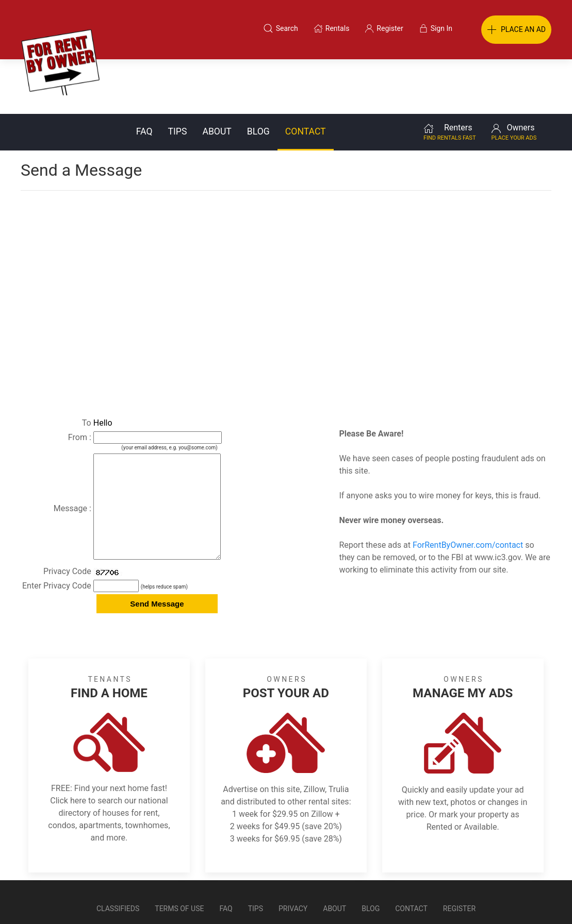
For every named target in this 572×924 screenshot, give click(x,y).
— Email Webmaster (532, 900)
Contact (306, 77)
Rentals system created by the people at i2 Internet (417, 900)
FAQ (144, 77)
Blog (258, 77)
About (217, 77)
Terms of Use (179, 875)
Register (459, 875)
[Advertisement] (286, 219)
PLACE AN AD (516, 30)
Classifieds (118, 875)
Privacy (293, 875)
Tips (178, 77)
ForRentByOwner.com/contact (468, 490)
